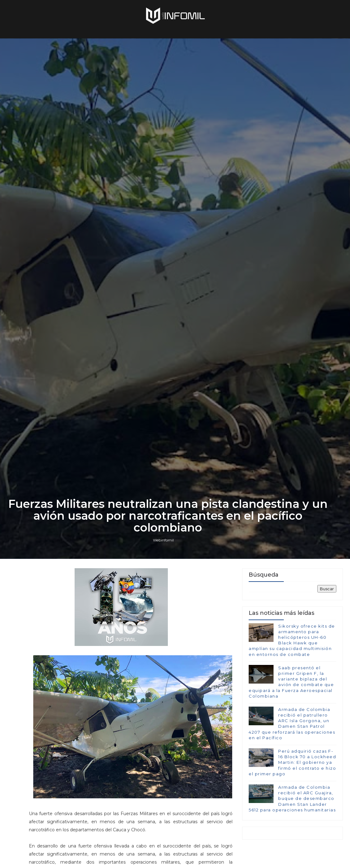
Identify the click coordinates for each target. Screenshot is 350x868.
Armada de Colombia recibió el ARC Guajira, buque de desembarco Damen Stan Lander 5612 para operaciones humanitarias (292, 798)
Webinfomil (163, 540)
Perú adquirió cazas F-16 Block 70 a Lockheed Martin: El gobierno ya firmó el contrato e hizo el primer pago (292, 762)
